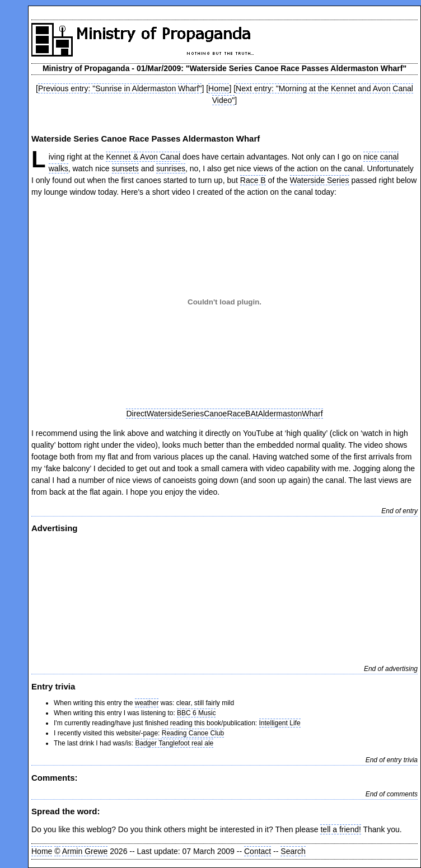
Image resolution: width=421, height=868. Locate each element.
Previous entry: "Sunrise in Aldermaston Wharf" (120, 88)
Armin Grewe (85, 851)
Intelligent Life (280, 723)
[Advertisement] (224, 597)
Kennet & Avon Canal (143, 157)
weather (147, 703)
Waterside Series (320, 180)
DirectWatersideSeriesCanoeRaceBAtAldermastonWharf (224, 414)
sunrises (171, 168)
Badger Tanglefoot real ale (174, 743)
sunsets (125, 168)
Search (293, 851)
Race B (253, 180)
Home (219, 88)
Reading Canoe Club (193, 733)
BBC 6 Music (196, 713)
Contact (258, 851)
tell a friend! (340, 829)
